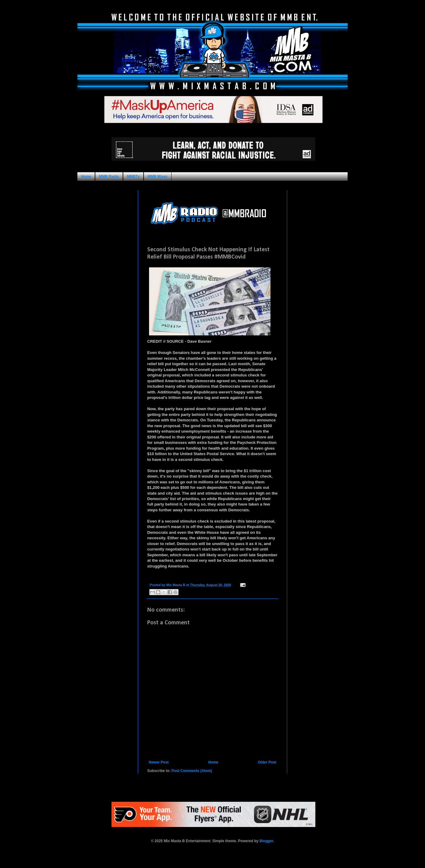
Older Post (267, 762)
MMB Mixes (157, 177)
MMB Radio (109, 177)
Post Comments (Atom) (192, 771)
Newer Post (159, 762)
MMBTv (133, 177)
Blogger (266, 841)
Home (86, 177)
